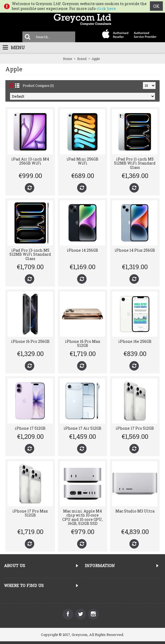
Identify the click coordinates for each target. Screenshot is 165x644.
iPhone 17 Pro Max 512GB (30, 513)
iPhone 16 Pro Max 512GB (83, 343)
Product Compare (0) (38, 86)
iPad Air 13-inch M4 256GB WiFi (30, 161)
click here (106, 8)
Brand (82, 59)
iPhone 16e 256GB (135, 341)
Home (67, 59)
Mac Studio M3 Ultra (135, 511)
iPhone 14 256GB (82, 250)
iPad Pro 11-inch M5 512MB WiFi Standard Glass (135, 163)
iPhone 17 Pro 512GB (135, 428)
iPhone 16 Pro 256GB (30, 341)
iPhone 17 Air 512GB (82, 428)
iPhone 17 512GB (30, 428)
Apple (96, 59)
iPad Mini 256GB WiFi (82, 161)
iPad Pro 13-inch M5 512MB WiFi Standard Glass (30, 254)
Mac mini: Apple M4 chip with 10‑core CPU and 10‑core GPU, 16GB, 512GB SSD (82, 517)
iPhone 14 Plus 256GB (135, 250)
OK (156, 6)
